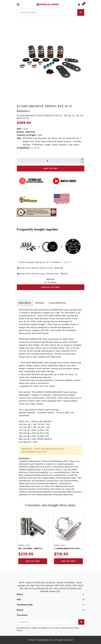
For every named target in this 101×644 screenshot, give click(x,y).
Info (19, 600)
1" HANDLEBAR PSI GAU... (68, 548)
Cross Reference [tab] (57, 303)
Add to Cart (33, 561)
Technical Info (25, 605)
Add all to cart (51, 287)
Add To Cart (51, 168)
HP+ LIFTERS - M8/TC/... (31, 548)
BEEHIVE (30, 132)
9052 (63, 545)
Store (20, 594)
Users (20, 610)
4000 (28, 545)
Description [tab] (25, 303)
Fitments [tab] (40, 303)
